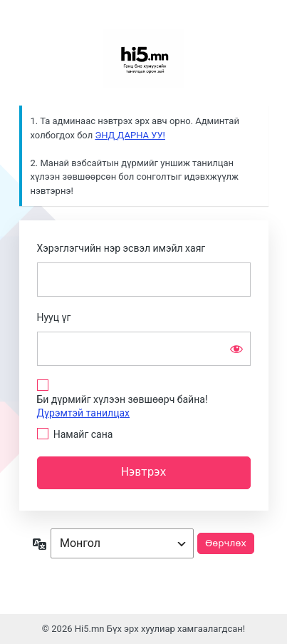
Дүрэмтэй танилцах (84, 413)
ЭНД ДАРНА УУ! (130, 135)
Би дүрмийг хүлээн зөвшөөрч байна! (122, 406)
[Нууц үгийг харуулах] (236, 349)
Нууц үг (54, 317)
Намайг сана (83, 434)
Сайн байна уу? (144, 58)
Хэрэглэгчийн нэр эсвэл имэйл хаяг (121, 248)
